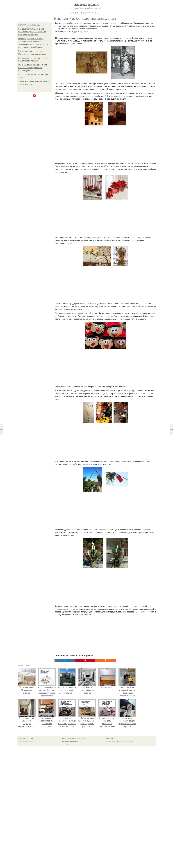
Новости (86, 13)
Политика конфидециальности (71, 741)
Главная (75, 13)
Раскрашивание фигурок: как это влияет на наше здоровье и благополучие (33, 68)
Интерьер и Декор (87, 5)
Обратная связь (110, 738)
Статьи (96, 13)
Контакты (65, 738)
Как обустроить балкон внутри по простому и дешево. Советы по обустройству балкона (33, 32)
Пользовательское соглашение (77, 738)
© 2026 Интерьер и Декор (26, 738)
